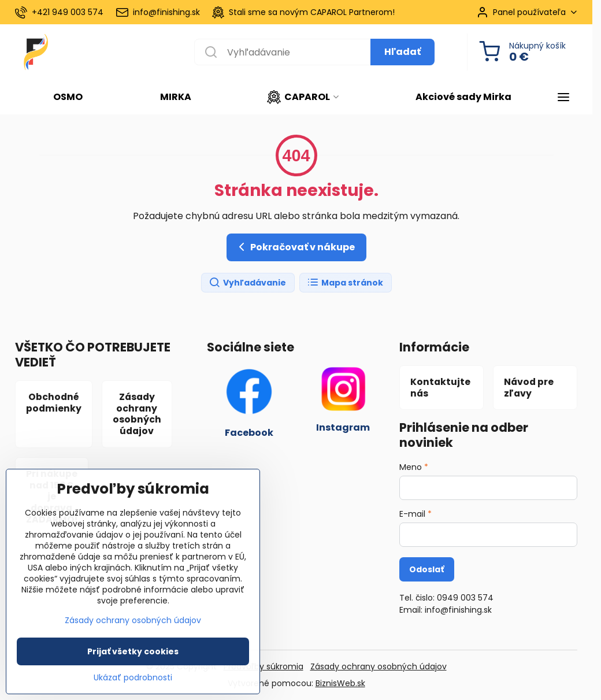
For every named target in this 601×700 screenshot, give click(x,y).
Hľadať (402, 52)
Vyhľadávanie (247, 283)
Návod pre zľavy (529, 388)
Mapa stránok (345, 283)
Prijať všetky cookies (133, 660)
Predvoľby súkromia (264, 666)
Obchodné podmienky (54, 403)
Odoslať (426, 569)
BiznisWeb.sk (340, 683)
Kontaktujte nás (440, 388)
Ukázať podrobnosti (133, 686)
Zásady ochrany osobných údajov (137, 414)
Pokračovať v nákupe (295, 247)
